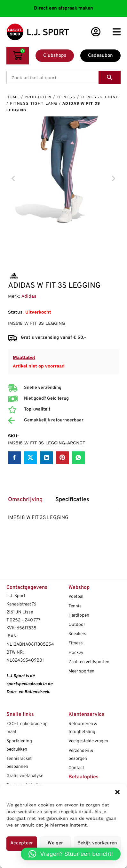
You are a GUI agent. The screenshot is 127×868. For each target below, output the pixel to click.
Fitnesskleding (100, 97)
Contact (76, 768)
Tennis (75, 606)
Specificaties (72, 500)
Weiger (55, 843)
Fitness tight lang (34, 103)
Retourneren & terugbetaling (83, 728)
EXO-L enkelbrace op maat (27, 728)
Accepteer (22, 843)
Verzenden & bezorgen (81, 755)
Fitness (66, 97)
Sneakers (77, 634)
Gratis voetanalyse (25, 776)
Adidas (29, 296)
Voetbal (76, 597)
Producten (38, 97)
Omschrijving (25, 500)
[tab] (28, 502)
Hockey (76, 653)
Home (13, 97)
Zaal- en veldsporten (89, 662)
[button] (117, 792)
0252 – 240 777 (25, 620)
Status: (16, 312)
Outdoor (77, 625)
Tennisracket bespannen (19, 763)
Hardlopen (79, 616)
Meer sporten (81, 671)
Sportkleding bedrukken (19, 745)
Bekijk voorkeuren (97, 843)
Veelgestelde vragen (88, 741)
